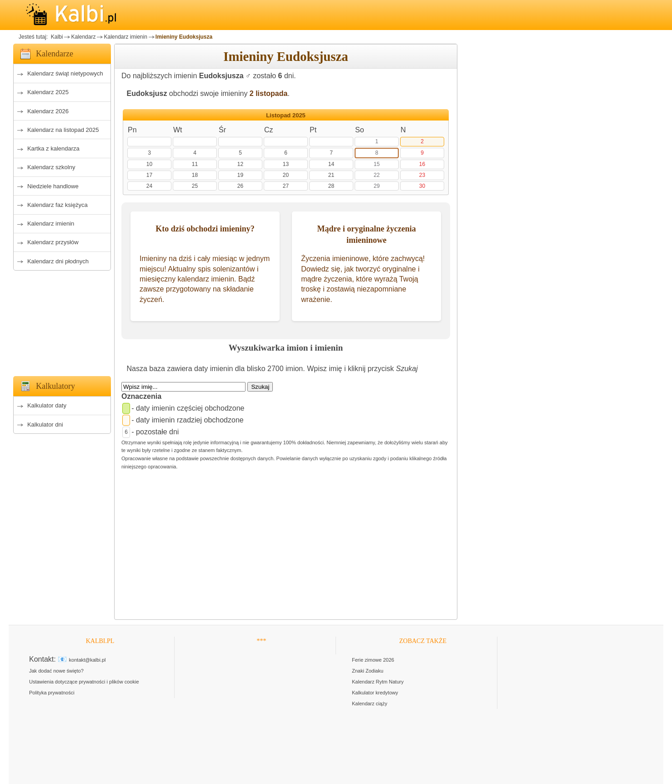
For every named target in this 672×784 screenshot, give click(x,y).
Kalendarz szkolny (51, 167)
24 (149, 186)
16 (422, 164)
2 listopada (269, 93)
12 (240, 164)
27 (286, 186)
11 (195, 164)
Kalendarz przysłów (53, 242)
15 (377, 164)
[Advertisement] (62, 321)
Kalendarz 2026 (48, 111)
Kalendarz (83, 37)
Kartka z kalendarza (53, 148)
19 (240, 175)
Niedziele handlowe (53, 186)
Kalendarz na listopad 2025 (63, 130)
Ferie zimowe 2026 (373, 660)
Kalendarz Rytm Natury (378, 682)
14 (331, 164)
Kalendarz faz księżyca (58, 205)
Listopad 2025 (286, 115)
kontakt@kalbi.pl (88, 660)
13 (286, 164)
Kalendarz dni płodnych (58, 261)
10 (149, 164)
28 (331, 186)
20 (286, 175)
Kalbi (56, 37)
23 (422, 175)
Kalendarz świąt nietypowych (65, 73)
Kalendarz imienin (125, 37)
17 (149, 175)
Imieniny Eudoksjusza (184, 37)
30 (422, 186)
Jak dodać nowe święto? (56, 671)
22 (377, 175)
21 (331, 175)
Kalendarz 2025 (48, 92)
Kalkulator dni (45, 425)
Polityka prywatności (52, 693)
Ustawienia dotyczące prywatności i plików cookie (84, 682)
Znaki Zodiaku (368, 671)
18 (195, 175)
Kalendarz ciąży (370, 704)
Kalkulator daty (47, 405)
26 (240, 186)
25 (195, 186)
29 (377, 186)
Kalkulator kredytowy (375, 693)
